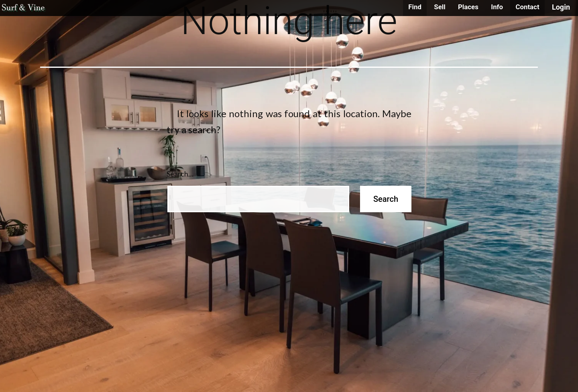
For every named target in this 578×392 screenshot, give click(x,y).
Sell (440, 7)
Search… (180, 174)
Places (468, 7)
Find (415, 7)
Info (497, 7)
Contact (527, 7)
